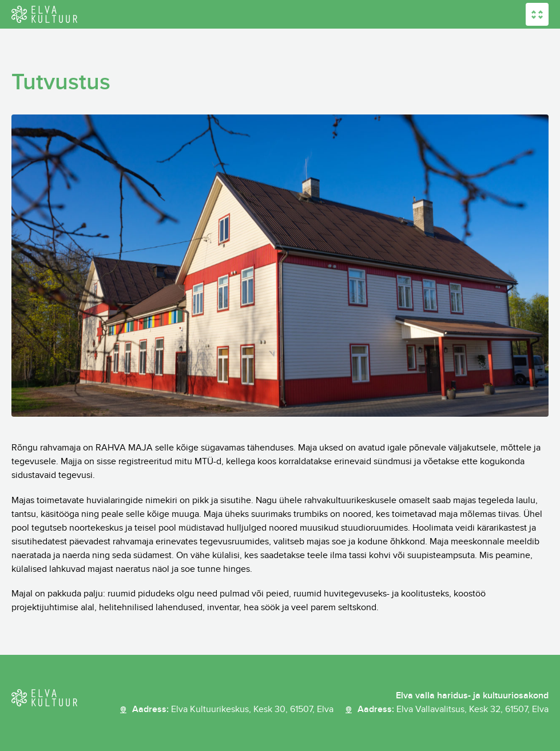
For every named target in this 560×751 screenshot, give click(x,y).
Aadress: (233, 710)
